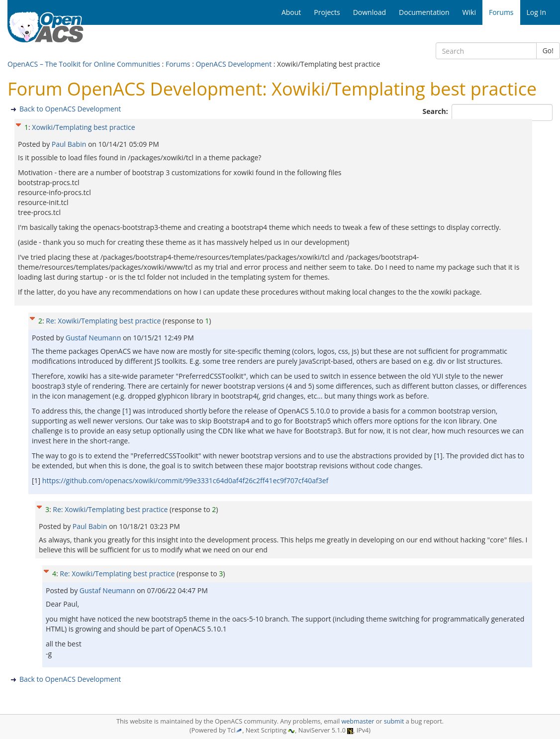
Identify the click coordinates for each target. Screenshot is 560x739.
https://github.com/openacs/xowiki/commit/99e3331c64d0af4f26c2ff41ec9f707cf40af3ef (185, 480)
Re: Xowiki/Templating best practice (103, 321)
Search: (436, 111)
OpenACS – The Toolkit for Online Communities (84, 64)
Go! (548, 51)
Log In (536, 12)
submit (394, 721)
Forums (178, 64)
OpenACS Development (233, 64)
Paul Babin (70, 144)
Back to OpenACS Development (70, 109)
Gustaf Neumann (94, 338)
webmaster (358, 721)
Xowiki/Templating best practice (83, 127)
